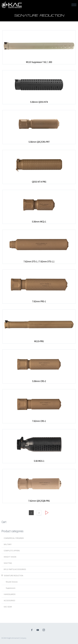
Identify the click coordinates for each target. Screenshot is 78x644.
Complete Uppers (12, 551)
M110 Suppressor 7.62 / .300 (39, 62)
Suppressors (11, 588)
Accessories (9, 601)
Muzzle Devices (12, 582)
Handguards (10, 594)
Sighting (8, 563)
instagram (44, 630)
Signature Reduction (14, 576)
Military (8, 544)
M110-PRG (39, 341)
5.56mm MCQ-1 (39, 222)
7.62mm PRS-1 (39, 301)
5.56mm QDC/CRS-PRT (39, 142)
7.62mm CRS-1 (39, 421)
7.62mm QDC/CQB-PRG (39, 501)
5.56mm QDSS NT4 (39, 102)
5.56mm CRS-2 (39, 381)
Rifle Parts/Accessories (15, 569)
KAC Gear (8, 607)
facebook (32, 630)
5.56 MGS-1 (39, 461)
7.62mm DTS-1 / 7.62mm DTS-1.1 (39, 262)
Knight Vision (10, 557)
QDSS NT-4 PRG (39, 182)
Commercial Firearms (14, 538)
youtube (38, 630)
